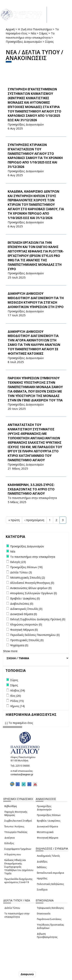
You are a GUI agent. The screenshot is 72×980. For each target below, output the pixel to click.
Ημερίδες (42, 878)
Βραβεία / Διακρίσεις (49, 821)
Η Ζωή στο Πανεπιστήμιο (35, 29)
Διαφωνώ (27, 974)
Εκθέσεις (42, 867)
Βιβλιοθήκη (11, 806)
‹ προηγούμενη (34, 520)
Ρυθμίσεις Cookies (15, 966)
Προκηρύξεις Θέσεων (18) (26, 567)
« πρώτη (14, 520)
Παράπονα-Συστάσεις (49, 919)
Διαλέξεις (42, 862)
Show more (10, 651)
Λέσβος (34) (18, 690)
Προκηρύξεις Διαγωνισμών (24, 41)
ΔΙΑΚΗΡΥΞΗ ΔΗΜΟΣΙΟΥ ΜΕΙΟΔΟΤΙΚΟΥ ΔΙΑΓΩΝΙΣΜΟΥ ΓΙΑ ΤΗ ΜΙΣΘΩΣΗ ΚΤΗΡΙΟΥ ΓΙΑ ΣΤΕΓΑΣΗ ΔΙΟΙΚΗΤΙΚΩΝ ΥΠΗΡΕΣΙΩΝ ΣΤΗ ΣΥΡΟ (36, 300)
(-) (7, 723)
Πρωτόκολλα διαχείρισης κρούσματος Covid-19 (18, 881)
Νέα (33, 33)
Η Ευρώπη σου (13, 854)
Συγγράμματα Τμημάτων (18, 849)
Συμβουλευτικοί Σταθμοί (18, 821)
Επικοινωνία (44, 914)
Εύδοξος (9, 843)
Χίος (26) (16, 696)
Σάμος (43, 33)
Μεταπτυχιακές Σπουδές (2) (28, 578)
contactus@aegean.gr (23, 774)
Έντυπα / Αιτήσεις (14, 826)
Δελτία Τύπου (12, 908)
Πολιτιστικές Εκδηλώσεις (50, 884)
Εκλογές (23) (18, 562)
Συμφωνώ (10, 974)
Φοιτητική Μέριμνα (48, 838)
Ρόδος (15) (17, 701)
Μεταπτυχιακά (45, 832)
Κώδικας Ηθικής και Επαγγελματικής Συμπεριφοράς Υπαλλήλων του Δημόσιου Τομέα (19, 867)
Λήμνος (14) (17, 706)
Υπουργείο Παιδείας (16, 832)
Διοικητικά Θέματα (47, 826)
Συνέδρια (42, 890)
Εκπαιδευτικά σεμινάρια (50, 873)
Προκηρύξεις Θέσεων (49, 815)
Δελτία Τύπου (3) (21, 572)
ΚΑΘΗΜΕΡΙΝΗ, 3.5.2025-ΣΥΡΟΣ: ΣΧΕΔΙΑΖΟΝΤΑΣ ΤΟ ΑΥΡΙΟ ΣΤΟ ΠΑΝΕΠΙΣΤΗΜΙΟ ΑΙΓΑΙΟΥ (31, 489)
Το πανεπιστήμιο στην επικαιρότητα (30, 35)
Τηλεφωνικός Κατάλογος (50, 908)
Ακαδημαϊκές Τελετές (48, 856)
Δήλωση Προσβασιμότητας (47, 935)
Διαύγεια (10, 838)
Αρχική (10, 29)
